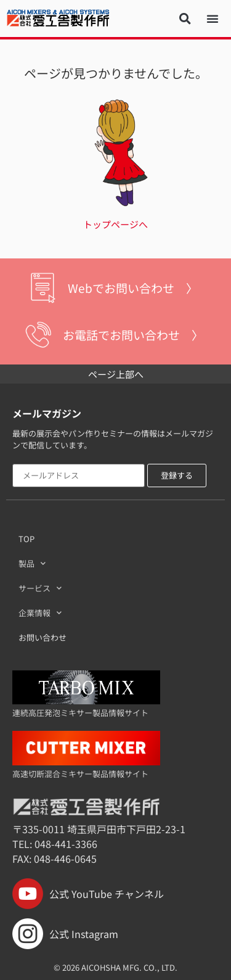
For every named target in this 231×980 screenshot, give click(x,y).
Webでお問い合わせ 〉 (133, 288)
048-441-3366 (66, 844)
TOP (26, 539)
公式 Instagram (65, 934)
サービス (40, 588)
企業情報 (40, 613)
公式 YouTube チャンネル (88, 894)
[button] (185, 19)
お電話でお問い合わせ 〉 (133, 335)
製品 (32, 563)
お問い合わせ (43, 637)
